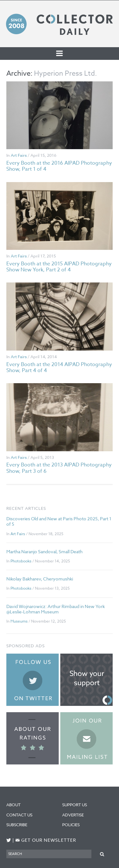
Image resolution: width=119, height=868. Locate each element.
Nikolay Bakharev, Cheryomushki (40, 579)
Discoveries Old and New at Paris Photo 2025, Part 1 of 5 (59, 521)
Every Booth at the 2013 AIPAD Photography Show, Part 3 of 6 (59, 468)
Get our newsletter (46, 840)
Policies (71, 825)
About (13, 805)
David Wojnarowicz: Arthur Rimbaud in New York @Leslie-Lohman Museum (56, 609)
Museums (19, 621)
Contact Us (19, 815)
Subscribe (17, 825)
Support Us (75, 805)
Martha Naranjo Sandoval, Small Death (44, 551)
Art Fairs (19, 155)
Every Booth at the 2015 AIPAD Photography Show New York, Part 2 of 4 (59, 267)
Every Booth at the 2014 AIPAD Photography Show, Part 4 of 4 (59, 367)
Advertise (73, 815)
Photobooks (21, 561)
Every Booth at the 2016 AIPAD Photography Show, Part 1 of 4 (59, 166)
